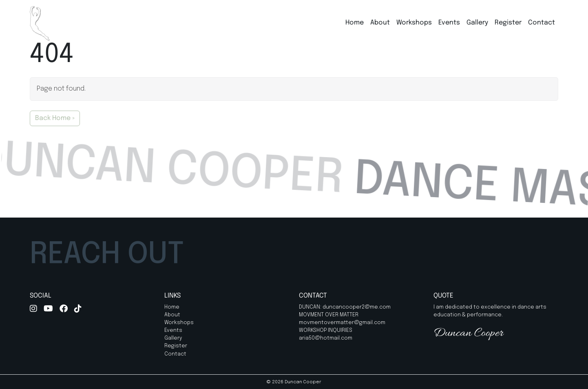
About (380, 23)
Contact (542, 23)
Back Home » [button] (55, 118)
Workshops (414, 23)
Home (355, 23)
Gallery (477, 23)
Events (449, 23)
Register (508, 23)
